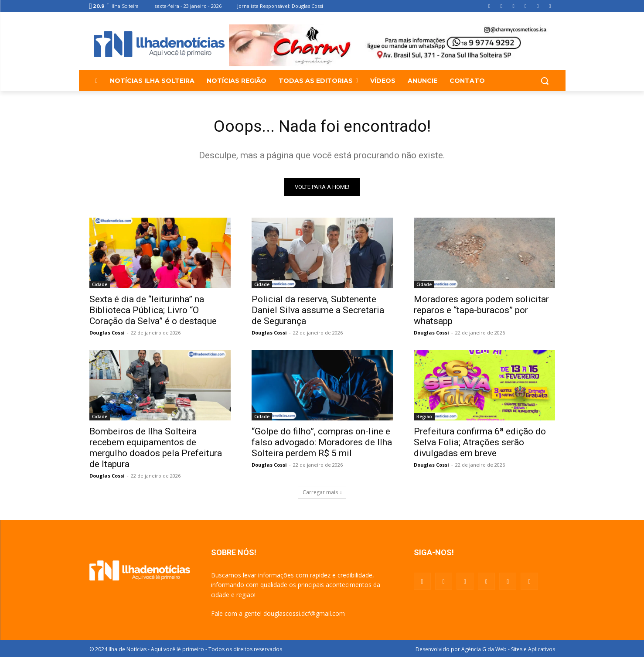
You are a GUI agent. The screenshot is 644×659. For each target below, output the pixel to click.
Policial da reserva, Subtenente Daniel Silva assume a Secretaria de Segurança (318, 312)
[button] (545, 81)
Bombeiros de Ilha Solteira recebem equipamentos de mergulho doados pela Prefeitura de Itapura (156, 449)
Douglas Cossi (107, 334)
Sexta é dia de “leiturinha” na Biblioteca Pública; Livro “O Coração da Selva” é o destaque (153, 312)
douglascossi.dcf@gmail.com (304, 615)
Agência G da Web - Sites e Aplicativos (508, 651)
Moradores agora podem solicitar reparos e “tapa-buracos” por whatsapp (481, 312)
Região (424, 418)
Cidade (100, 286)
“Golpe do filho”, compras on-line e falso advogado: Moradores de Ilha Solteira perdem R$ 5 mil (322, 444)
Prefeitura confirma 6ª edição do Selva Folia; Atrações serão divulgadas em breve (480, 444)
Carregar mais (322, 494)
